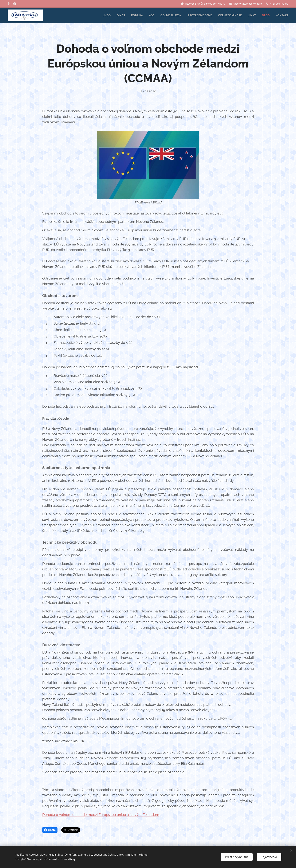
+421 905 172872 (279, 4)
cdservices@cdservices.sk (248, 4)
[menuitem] (101, 15)
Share (50, 830)
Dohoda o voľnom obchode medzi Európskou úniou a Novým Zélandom (101, 814)
